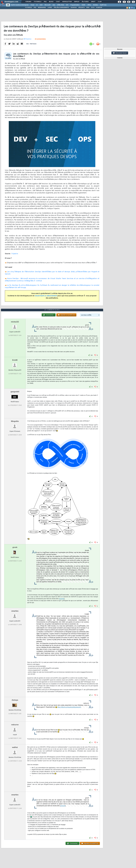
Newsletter (67, 2)
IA (37, 5)
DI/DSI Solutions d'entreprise (20, 5)
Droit (93, 2)
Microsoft (47, 5)
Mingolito (15, 421)
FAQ (45, 2)
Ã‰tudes (85, 2)
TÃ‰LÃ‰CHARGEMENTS (61, 8)
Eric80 (15, 360)
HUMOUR (99, 8)
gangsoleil (15, 392)
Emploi (77, 2)
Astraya (15, 700)
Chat (58, 2)
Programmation (75, 5)
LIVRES (50, 8)
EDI (67, 5)
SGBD (83, 5)
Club (100, 2)
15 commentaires (40, 39)
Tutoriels (37, 2)
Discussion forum (120, 53)
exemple (62, 599)
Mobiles (96, 5)
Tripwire (15, 254)
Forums (28, 2)
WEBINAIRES (42, 8)
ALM (41, 5)
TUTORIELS (28, 8)
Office (89, 5)
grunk (15, 547)
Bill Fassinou (27, 39)
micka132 (15, 322)
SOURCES (74, 8)
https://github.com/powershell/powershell (69, 707)
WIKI (88, 8)
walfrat (15, 747)
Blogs (51, 2)
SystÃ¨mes (103, 5)
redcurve (15, 725)
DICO (93, 8)
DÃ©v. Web (61, 5)
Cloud (32, 5)
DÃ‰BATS (81, 8)
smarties (15, 611)
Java (54, 5)
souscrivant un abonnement (46, 296)
